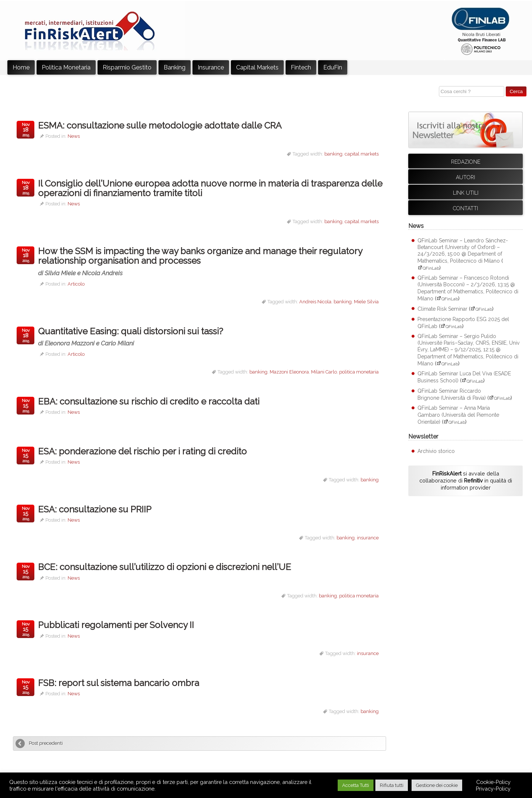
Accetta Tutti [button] (356, 785)
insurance (368, 538)
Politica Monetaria (66, 67)
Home (21, 67)
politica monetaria (359, 372)
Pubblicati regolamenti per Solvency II (116, 625)
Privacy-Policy (493, 789)
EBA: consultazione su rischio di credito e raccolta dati (149, 401)
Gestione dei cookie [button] (437, 785)
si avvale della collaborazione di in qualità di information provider (466, 480)
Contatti (465, 208)
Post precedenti (46, 743)
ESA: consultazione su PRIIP (95, 509)
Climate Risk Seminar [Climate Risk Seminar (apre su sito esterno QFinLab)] (442, 309)
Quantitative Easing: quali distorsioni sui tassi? (139, 336)
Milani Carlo (324, 372)
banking (333, 154)
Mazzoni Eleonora (289, 372)
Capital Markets (257, 67)
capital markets (362, 154)
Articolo (76, 284)
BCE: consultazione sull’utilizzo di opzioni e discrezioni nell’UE (165, 567)
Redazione (466, 162)
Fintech (301, 67)
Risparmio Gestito (127, 67)
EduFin (333, 67)
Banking (175, 67)
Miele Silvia (366, 302)
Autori (465, 177)
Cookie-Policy (493, 782)
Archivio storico (436, 451)
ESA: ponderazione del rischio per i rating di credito (142, 451)
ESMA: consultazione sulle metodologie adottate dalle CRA (160, 125)
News (74, 136)
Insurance (211, 67)
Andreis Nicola (315, 302)
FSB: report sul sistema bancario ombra (119, 683)
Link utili (466, 193)
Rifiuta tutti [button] (392, 785)
